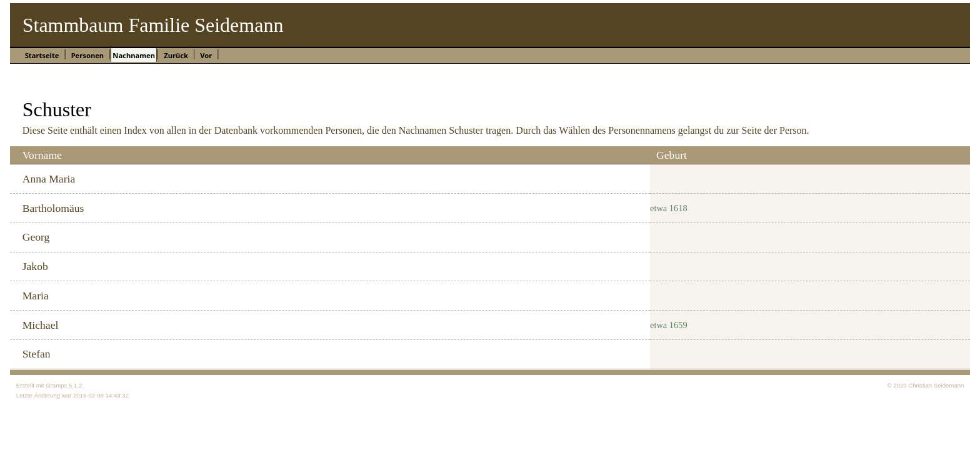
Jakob (35, 266)
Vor (206, 55)
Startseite (42, 55)
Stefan (37, 354)
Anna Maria (49, 179)
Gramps (56, 385)
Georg (36, 237)
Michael (41, 325)
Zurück (176, 55)
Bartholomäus (53, 208)
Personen (87, 55)
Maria (36, 296)
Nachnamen (134, 55)
